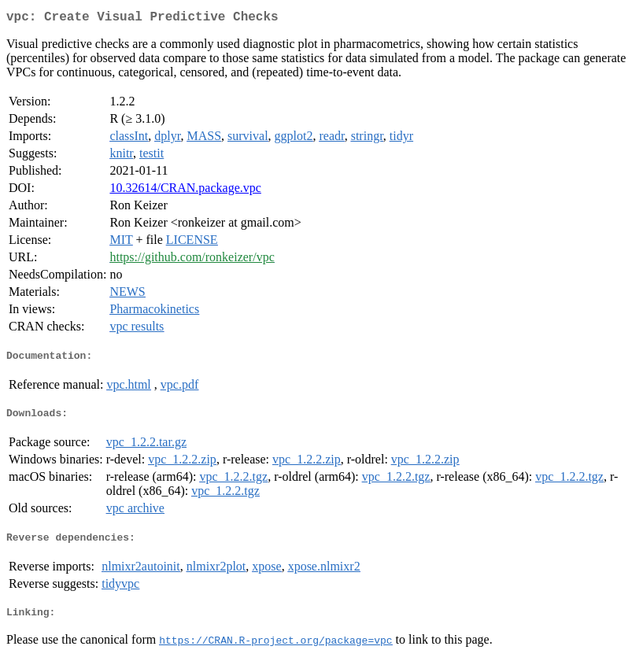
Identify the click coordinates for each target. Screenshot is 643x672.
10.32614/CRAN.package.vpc (185, 191)
